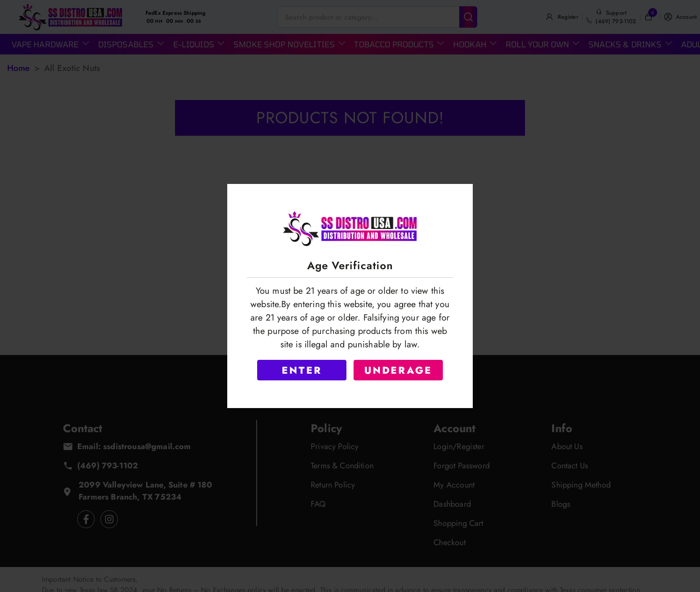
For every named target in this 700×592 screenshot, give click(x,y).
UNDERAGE (398, 370)
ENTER (302, 370)
